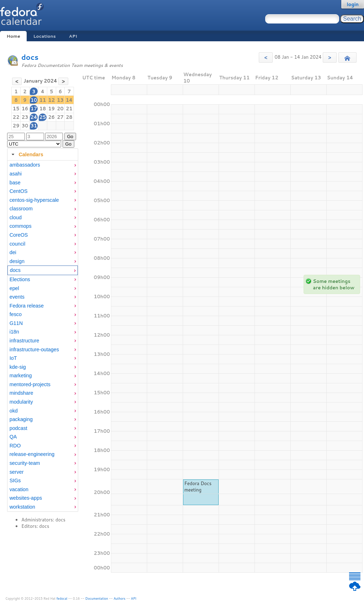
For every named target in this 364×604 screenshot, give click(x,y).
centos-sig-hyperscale (34, 200)
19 (51, 109)
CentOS (19, 191)
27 (60, 117)
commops (21, 226)
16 (25, 109)
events (17, 297)
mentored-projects (30, 384)
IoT (13, 358)
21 (69, 109)
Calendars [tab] (26, 154)
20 (60, 109)
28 (69, 117)
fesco (16, 314)
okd (14, 411)
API (73, 36)
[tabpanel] (43, 336)
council (18, 244)
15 (16, 109)
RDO (15, 446)
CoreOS (19, 235)
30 (25, 126)
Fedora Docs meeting (198, 487)
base (15, 183)
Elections (20, 279)
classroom (21, 209)
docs (30, 57)
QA (13, 437)
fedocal (62, 598)
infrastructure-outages (34, 350)
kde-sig (18, 367)
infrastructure (24, 341)
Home (13, 36)
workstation (22, 507)
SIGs (15, 480)
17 (34, 109)
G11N (16, 323)
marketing (21, 375)
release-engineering (32, 454)
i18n (14, 332)
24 (34, 117)
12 (51, 100)
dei (13, 252)
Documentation (97, 598)
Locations (45, 36)
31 (34, 126)
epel (14, 288)
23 (25, 117)
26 (51, 117)
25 (43, 117)
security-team (25, 463)
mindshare (22, 393)
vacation (19, 489)
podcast (18, 428)
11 (43, 100)
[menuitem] (43, 165)
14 (69, 100)
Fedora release (27, 306)
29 (16, 126)
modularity (21, 402)
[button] (266, 57)
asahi (16, 174)
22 (16, 117)
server (17, 472)
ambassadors (25, 165)
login (353, 4)
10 (34, 100)
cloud (16, 217)
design (17, 261)
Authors (120, 598)
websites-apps (26, 498)
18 (43, 109)
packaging (21, 419)
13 (60, 100)
